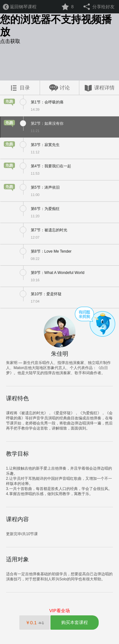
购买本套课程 (75, 622)
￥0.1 (35, 623)
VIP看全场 (60, 611)
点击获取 (10, 41)
